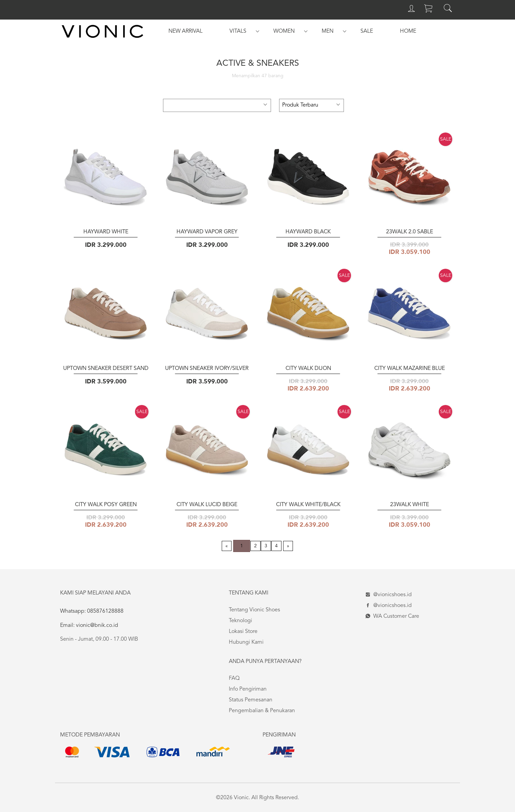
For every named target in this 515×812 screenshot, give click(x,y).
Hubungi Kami (246, 642)
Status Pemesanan (251, 700)
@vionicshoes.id (388, 595)
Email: (67, 626)
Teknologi (240, 621)
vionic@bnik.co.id (96, 626)
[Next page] (288, 546)
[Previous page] (227, 546)
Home (408, 31)
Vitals (238, 31)
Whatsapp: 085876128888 (92, 611)
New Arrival (185, 31)
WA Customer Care (391, 616)
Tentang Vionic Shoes (254, 610)
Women (284, 31)
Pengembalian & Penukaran (262, 711)
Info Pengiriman (248, 689)
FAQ (234, 678)
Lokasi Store (243, 632)
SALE (367, 31)
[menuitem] (185, 31)
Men (328, 31)
